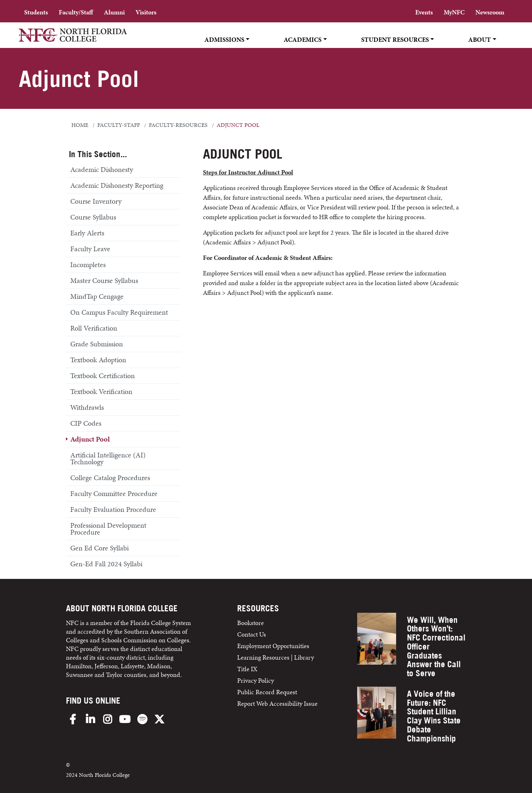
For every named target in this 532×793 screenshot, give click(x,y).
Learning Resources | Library (276, 657)
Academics (303, 39)
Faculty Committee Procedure (114, 493)
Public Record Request (267, 692)
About (480, 39)
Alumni (114, 12)
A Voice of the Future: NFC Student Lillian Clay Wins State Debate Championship (434, 716)
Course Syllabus (93, 217)
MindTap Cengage (97, 296)
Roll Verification (94, 328)
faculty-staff (119, 125)
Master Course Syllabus (104, 280)
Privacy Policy (256, 680)
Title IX (247, 669)
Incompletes (88, 265)
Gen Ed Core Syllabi (99, 548)
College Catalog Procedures (110, 478)
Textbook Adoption (98, 360)
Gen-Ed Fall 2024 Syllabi (106, 564)
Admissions (224, 39)
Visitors (146, 12)
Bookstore (251, 623)
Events (424, 12)
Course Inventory (96, 201)
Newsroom (490, 12)
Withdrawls (87, 407)
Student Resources (395, 39)
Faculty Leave (90, 249)
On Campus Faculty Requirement (119, 312)
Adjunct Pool (90, 439)
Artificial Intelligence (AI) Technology (108, 458)
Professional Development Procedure (108, 529)
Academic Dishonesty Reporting (117, 185)
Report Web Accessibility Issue (277, 703)
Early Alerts (87, 233)
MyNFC (454, 12)
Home (80, 125)
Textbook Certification (103, 376)
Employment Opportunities (273, 646)
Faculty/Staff (76, 12)
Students (36, 12)
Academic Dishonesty (102, 169)
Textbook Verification (101, 391)
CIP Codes (86, 423)
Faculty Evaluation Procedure (113, 509)
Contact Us (252, 634)
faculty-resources (178, 125)
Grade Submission (97, 344)
